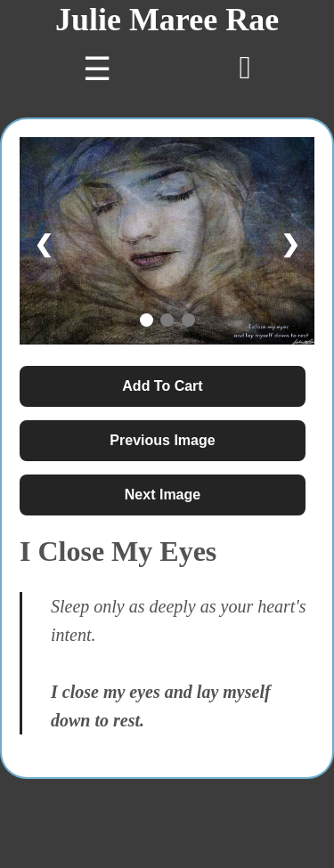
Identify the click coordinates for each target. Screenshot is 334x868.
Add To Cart (162, 386)
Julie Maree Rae (167, 20)
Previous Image (162, 440)
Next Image (163, 495)
